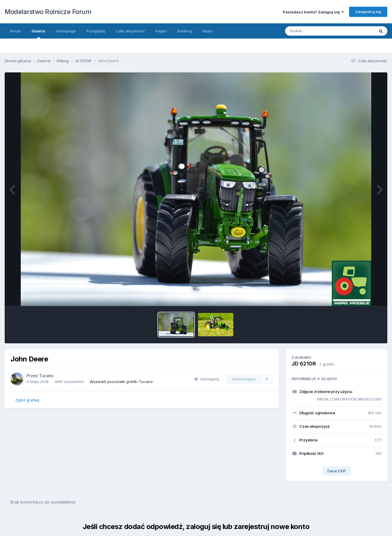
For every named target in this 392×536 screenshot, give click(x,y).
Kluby (207, 31)
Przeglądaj (96, 31)
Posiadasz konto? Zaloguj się (313, 12)
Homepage (66, 31)
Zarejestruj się (368, 12)
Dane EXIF (337, 471)
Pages (161, 31)
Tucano (46, 376)
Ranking (185, 31)
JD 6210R (304, 364)
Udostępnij (207, 379)
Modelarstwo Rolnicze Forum (48, 12)
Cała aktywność (130, 31)
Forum (15, 31)
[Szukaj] (324, 31)
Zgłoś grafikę (27, 400)
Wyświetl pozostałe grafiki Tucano (121, 382)
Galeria (38, 34)
